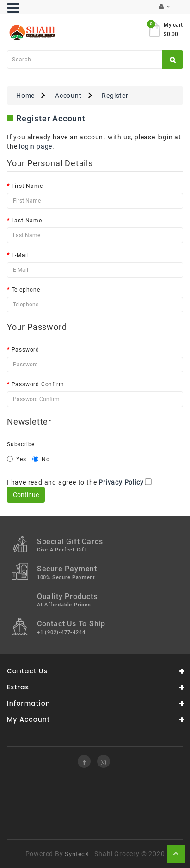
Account (68, 96)
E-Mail (20, 255)
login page (36, 146)
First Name (27, 186)
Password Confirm (38, 384)
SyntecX (77, 854)
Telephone (26, 290)
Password (25, 350)
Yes (16, 459)
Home (25, 96)
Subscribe (21, 444)
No (41, 459)
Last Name (27, 221)
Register (115, 96)
